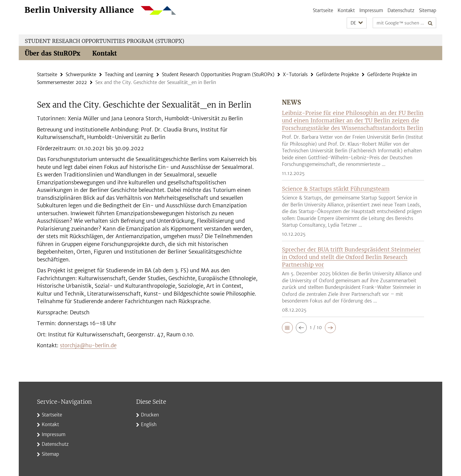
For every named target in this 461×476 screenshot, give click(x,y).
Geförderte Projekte (337, 74)
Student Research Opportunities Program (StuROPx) (105, 41)
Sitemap (428, 10)
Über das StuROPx (52, 53)
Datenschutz (401, 10)
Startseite (323, 10)
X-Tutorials (295, 74)
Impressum (371, 10)
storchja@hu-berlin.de (88, 345)
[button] (357, 23)
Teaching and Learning (129, 74)
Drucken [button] (150, 415)
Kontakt (346, 10)
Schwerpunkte (81, 74)
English (149, 424)
